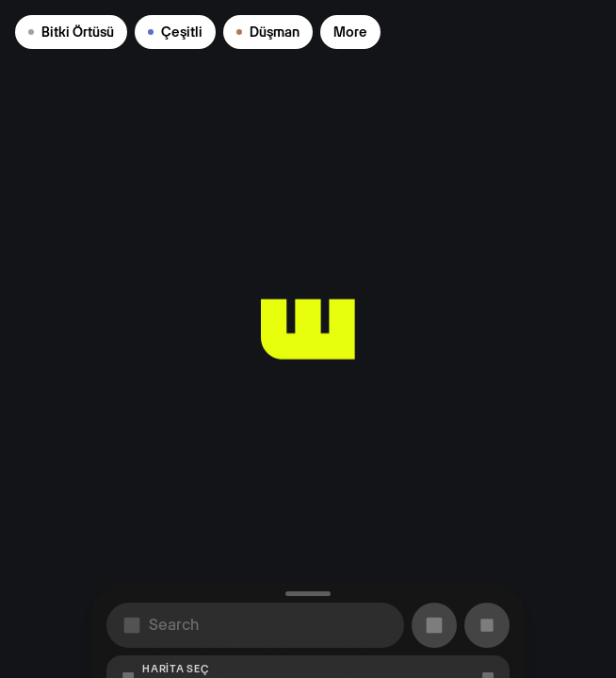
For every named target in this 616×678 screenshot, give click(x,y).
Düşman (268, 32)
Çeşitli (175, 32)
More (350, 32)
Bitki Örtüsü (71, 32)
